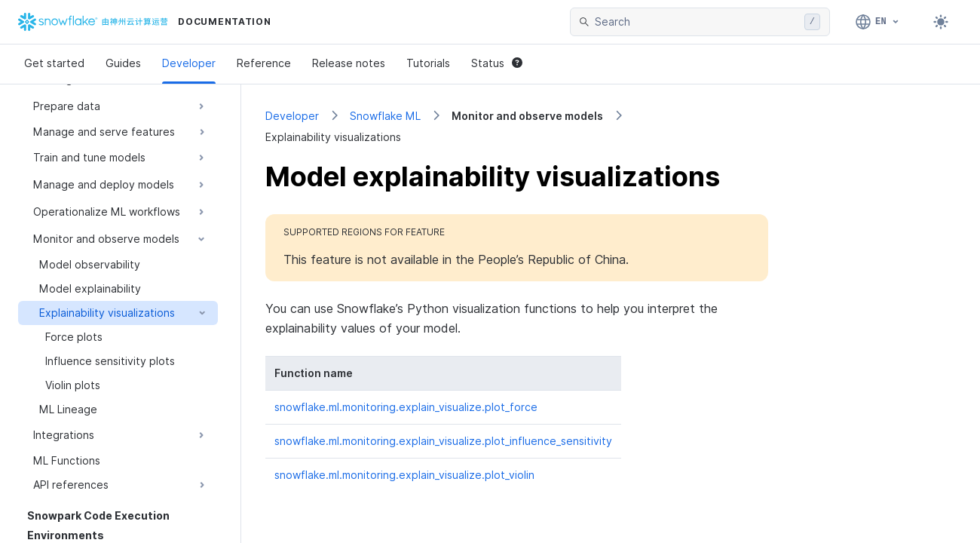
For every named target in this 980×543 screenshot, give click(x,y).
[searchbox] (697, 22)
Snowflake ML (385, 116)
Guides (123, 63)
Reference (264, 63)
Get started (54, 63)
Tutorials (428, 63)
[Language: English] (878, 22)
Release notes (349, 63)
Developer (189, 63)
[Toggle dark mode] (941, 22)
